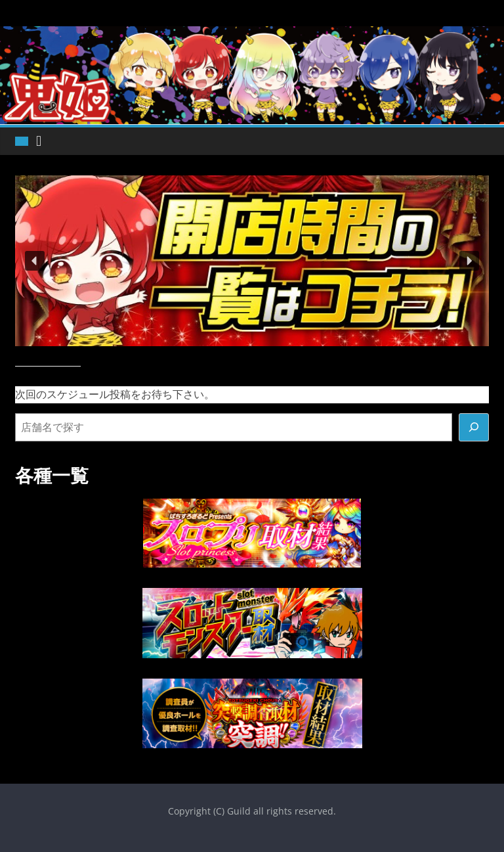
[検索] (474, 428)
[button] (35, 261)
